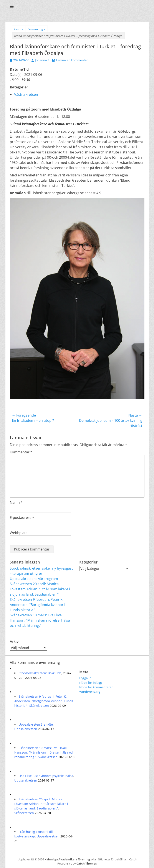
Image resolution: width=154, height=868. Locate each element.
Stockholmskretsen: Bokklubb (40, 673)
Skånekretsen (39, 706)
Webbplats (19, 533)
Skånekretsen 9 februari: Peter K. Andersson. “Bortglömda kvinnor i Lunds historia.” (37, 605)
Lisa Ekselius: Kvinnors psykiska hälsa (46, 776)
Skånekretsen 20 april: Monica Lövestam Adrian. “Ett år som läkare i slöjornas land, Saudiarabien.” (40, 589)
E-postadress (22, 518)
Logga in (85, 678)
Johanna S (42, 60)
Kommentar (21, 452)
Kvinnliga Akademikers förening (67, 859)
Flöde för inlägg (91, 683)
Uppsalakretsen (26, 729)
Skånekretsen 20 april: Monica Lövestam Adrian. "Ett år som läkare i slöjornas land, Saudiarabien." (41, 804)
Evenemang (36, 29)
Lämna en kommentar (72, 60)
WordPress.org (90, 692)
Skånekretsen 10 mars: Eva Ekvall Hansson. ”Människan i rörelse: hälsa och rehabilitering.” (40, 620)
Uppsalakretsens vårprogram (34, 579)
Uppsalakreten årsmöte (36, 724)
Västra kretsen (26, 94)
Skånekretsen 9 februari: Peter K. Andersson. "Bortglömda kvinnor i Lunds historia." (44, 701)
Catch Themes (87, 863)
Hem (19, 29)
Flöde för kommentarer (96, 687)
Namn (16, 502)
